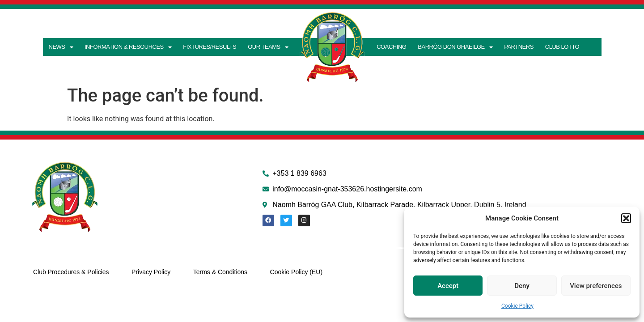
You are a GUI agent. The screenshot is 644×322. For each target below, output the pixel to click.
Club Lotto (562, 47)
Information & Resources (128, 47)
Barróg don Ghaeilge (455, 47)
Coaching (391, 47)
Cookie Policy (517, 306)
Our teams (268, 47)
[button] (626, 218)
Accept (448, 286)
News (61, 47)
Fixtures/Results (210, 47)
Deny (522, 286)
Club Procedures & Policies (70, 272)
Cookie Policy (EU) (294, 272)
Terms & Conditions (219, 272)
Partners (519, 47)
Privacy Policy (150, 272)
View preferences (596, 286)
